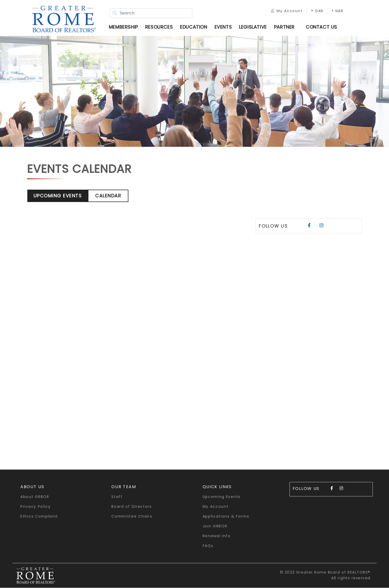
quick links (217, 487)
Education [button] (194, 27)
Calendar (108, 196)
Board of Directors (132, 507)
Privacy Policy (36, 507)
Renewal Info (217, 536)
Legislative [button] (253, 27)
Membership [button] (124, 27)
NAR (337, 11)
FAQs (208, 546)
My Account (287, 11)
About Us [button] (32, 487)
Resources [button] (159, 27)
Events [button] (223, 27)
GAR (317, 11)
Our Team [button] (124, 487)
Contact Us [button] (322, 27)
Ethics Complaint (39, 517)
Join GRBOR (215, 526)
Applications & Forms (226, 517)
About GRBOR (35, 497)
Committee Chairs (132, 517)
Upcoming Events (58, 196)
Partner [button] (285, 27)
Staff (117, 497)
